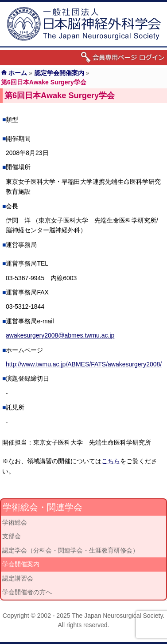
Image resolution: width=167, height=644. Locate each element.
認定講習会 (18, 578)
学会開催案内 (21, 564)
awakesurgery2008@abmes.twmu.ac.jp (60, 335)
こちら (111, 461)
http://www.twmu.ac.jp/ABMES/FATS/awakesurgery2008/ (84, 364)
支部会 (12, 536)
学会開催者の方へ (27, 592)
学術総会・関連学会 (43, 507)
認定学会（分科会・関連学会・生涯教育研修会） (70, 550)
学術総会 (15, 522)
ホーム (18, 73)
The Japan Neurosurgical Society (117, 616)
